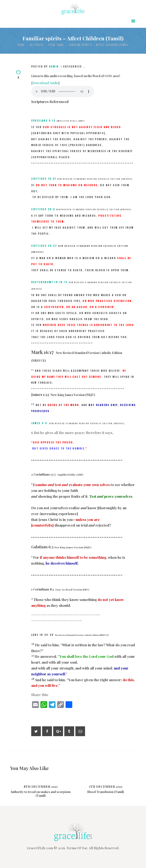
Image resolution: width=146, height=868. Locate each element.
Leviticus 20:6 (43, 209)
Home (21, 45)
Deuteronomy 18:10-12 (50, 282)
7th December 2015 (106, 787)
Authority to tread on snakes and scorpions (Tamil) (41, 794)
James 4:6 (39, 423)
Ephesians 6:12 (43, 120)
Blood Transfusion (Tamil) (106, 792)
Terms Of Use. (77, 848)
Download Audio (45, 83)
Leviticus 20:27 (44, 246)
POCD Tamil (56, 45)
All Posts (37, 45)
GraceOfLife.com (40, 848)
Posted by (46, 66)
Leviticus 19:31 (44, 179)
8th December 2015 (41, 787)
